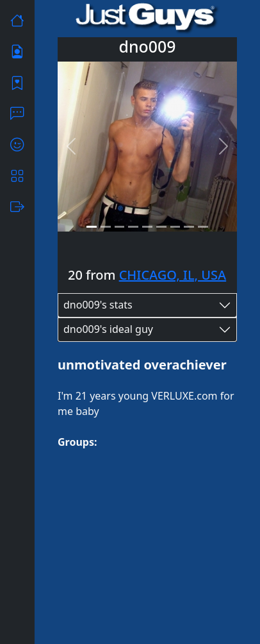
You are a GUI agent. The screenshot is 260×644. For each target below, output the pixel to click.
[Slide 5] (147, 227)
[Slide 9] (203, 227)
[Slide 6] (161, 227)
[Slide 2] (106, 227)
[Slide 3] (120, 227)
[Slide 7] (175, 227)
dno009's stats (98, 305)
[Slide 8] (189, 227)
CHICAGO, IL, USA (173, 275)
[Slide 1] (92, 227)
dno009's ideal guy (108, 329)
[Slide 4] (133, 227)
